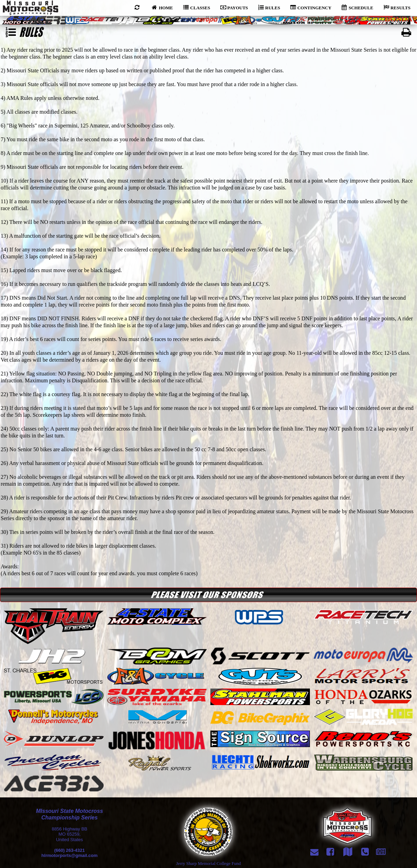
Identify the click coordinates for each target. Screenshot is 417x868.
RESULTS (397, 7)
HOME (162, 7)
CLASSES (197, 7)
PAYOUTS (234, 7)
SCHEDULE (357, 7)
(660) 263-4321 (69, 850)
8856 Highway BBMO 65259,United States (69, 834)
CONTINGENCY (311, 7)
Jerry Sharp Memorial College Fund (209, 863)
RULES (269, 7)
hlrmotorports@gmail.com (69, 855)
